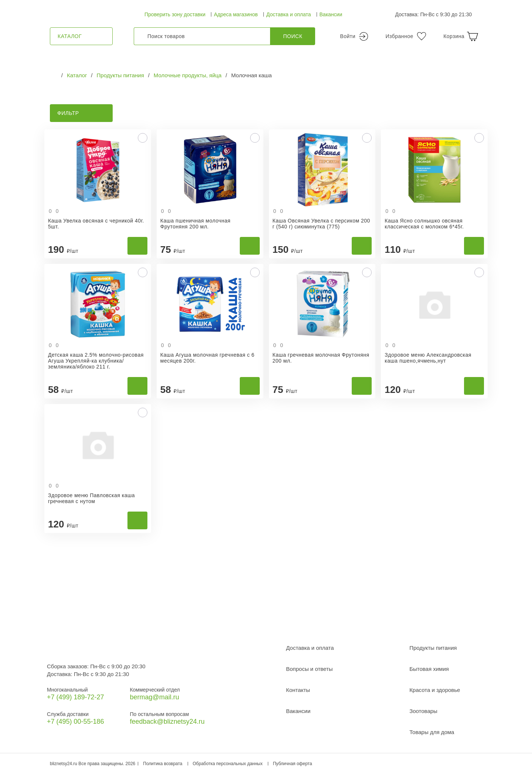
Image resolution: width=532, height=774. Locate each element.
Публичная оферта (293, 764)
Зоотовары (423, 711)
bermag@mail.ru (154, 697)
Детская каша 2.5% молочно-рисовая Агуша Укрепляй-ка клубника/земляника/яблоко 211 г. (96, 361)
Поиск (293, 36)
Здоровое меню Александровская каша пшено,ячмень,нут (428, 358)
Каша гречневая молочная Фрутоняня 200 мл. (321, 358)
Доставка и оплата (289, 14)
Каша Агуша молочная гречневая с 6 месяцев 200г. (207, 358)
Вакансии (331, 14)
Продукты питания (433, 648)
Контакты (298, 690)
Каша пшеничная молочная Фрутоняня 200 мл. (195, 224)
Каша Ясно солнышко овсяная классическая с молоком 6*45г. (424, 224)
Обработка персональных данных (228, 764)
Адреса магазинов (236, 14)
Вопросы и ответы (309, 669)
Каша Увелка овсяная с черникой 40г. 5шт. (96, 224)
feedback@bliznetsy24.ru (167, 722)
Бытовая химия (429, 669)
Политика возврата (163, 764)
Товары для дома (432, 732)
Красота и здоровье (435, 690)
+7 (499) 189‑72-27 (76, 697)
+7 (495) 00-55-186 (76, 722)
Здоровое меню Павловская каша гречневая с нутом (91, 498)
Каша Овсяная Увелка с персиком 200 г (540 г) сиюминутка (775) (321, 224)
